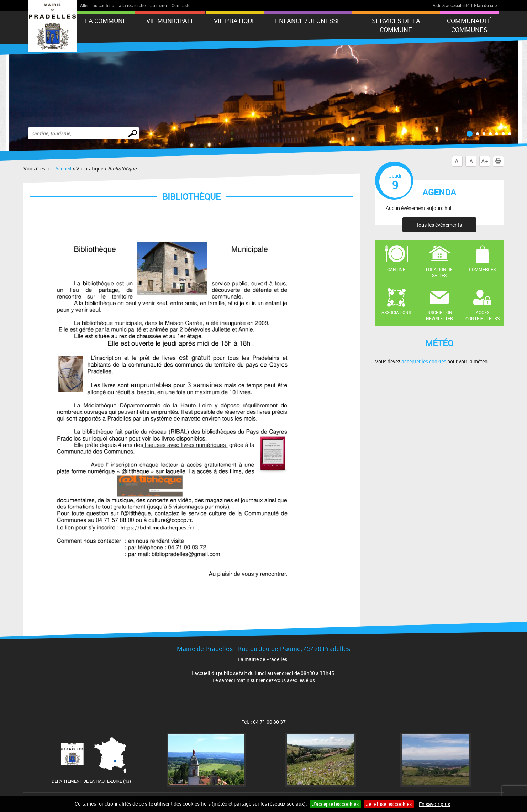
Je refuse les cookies (389, 804)
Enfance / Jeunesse (308, 21)
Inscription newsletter (439, 315)
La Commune (106, 21)
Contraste (181, 5)
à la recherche (132, 5)
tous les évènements (439, 225)
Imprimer (500, 161)
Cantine (396, 269)
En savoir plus (434, 804)
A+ (484, 161)
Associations (396, 312)
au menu (159, 5)
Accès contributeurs (483, 315)
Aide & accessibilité (451, 5)
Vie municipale (170, 21)
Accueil (63, 168)
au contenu (103, 5)
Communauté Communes (469, 25)
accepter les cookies (424, 361)
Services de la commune (396, 25)
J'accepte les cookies (335, 804)
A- (457, 161)
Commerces (482, 269)
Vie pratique (235, 21)
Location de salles (439, 272)
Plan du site (485, 5)
